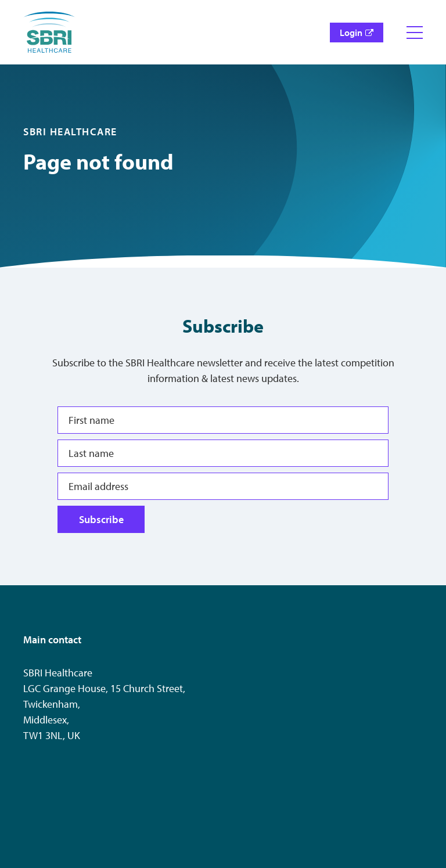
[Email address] (223, 486)
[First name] (223, 420)
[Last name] (223, 453)
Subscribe (101, 519)
